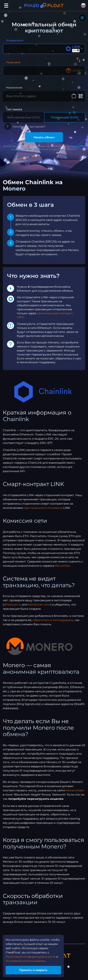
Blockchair (63, 566)
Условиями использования (25, 961)
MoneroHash (75, 790)
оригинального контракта (43, 508)
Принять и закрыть (33, 970)
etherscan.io (12, 604)
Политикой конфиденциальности (56, 149)
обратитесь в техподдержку (53, 620)
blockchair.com (39, 604)
